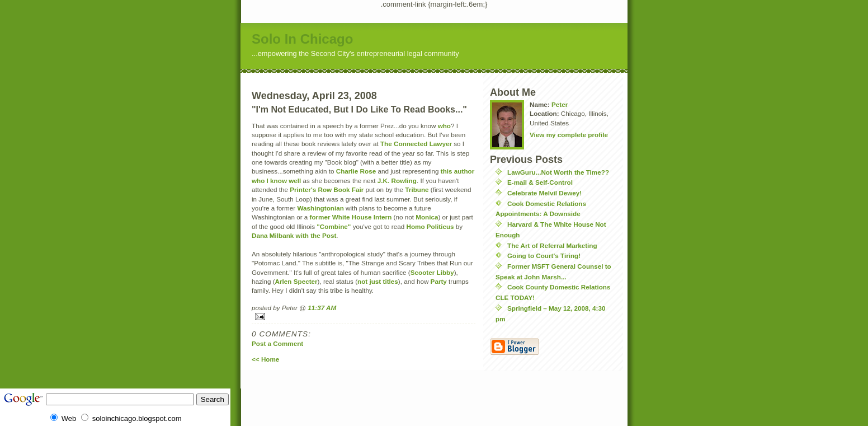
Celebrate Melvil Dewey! (544, 193)
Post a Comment (277, 343)
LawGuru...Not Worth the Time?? (558, 172)
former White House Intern (351, 217)
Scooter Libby (432, 272)
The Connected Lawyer (416, 144)
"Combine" (334, 226)
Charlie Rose (356, 171)
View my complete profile (569, 135)
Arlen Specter (296, 281)
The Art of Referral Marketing (552, 245)
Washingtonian (320, 208)
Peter (560, 104)
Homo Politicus (430, 226)
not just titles (378, 281)
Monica (427, 217)
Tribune (417, 189)
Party (439, 281)
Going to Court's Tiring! (544, 256)
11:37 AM (322, 308)
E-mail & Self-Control (540, 182)
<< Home (265, 359)
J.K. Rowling (397, 181)
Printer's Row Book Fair (327, 189)
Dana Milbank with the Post (294, 235)
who (444, 126)
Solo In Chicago (302, 39)
